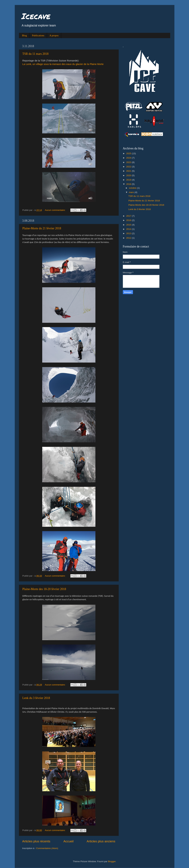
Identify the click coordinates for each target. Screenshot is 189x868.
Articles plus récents (36, 841)
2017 (129, 216)
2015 (129, 225)
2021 (129, 171)
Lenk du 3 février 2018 (36, 698)
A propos (54, 35)
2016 (129, 220)
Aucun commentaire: (56, 210)
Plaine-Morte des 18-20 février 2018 (44, 589)
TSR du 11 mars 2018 (35, 54)
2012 (129, 238)
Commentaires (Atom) (47, 848)
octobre (133, 188)
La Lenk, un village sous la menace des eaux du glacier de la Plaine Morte (63, 64)
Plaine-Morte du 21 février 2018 (42, 228)
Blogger (112, 861)
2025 (129, 153)
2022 (129, 167)
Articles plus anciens (101, 841)
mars (132, 192)
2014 (129, 229)
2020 (129, 175)
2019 (129, 180)
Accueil (68, 841)
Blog (24, 35)
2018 (129, 184)
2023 (129, 162)
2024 (129, 158)
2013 (129, 233)
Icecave (36, 16)
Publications (38, 35)
